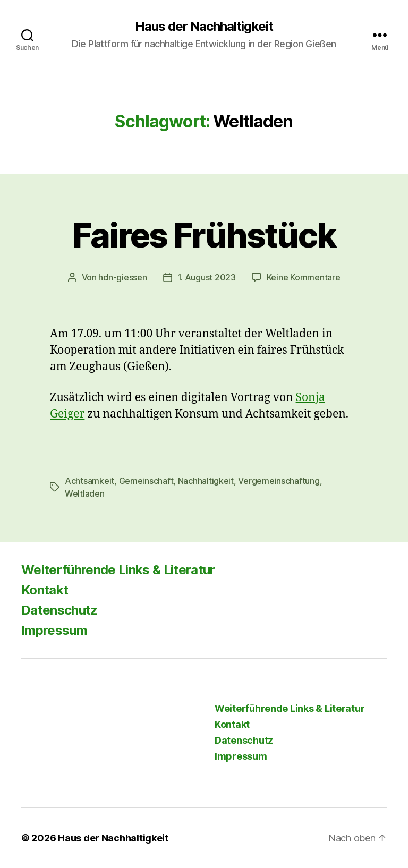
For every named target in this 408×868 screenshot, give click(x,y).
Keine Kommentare (304, 277)
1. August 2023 (207, 277)
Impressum (54, 630)
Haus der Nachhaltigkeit (204, 27)
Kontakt (45, 590)
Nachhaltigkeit (206, 481)
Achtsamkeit (90, 481)
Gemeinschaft (146, 481)
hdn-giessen (122, 277)
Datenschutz (59, 610)
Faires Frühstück (204, 235)
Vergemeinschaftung (279, 481)
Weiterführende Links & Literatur (118, 570)
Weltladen (85, 493)
